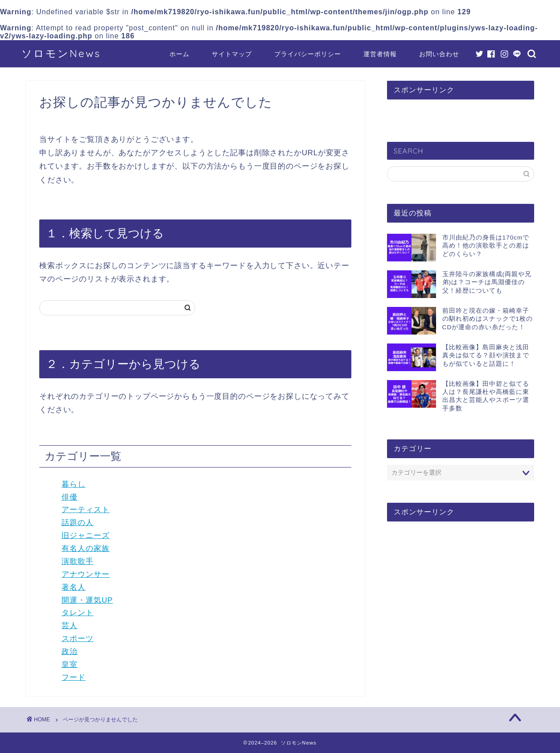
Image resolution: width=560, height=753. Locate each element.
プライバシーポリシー (308, 54)
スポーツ (78, 639)
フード (74, 677)
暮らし (74, 484)
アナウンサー (86, 574)
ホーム (179, 54)
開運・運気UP (87, 600)
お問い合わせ (439, 54)
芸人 (70, 626)
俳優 (70, 497)
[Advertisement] (461, 597)
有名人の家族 (86, 548)
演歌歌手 (78, 561)
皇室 (70, 664)
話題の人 (78, 523)
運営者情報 (380, 54)
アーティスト (86, 510)
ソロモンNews (61, 53)
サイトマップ (232, 54)
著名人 (74, 587)
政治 (70, 652)
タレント (78, 613)
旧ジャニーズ (86, 536)
